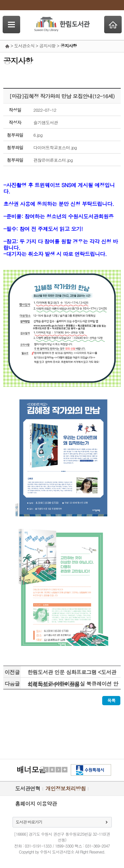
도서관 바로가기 (29, 822)
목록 (111, 700)
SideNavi (11, 25)
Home (113, 25)
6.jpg (38, 135)
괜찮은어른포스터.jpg (53, 160)
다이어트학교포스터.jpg (55, 147)
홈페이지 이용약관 (36, 804)
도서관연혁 (28, 788)
